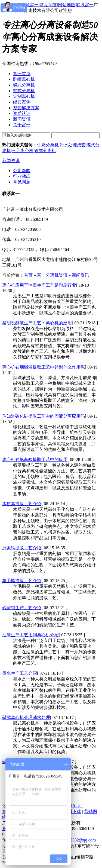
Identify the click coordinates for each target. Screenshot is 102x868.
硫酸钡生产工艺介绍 (22, 608)
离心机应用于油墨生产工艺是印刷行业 (39, 285)
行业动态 (22, 176)
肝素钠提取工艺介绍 (22, 548)
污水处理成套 (73, 145)
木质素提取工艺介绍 (22, 504)
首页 (28, 275)
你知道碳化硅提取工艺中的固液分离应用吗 (44, 416)
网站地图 (67, 5)
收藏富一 (30, 5)
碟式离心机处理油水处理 (26, 717)
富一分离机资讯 (52, 275)
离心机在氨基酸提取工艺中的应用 (35, 459)
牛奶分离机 (48, 145)
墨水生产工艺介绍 (20, 673)
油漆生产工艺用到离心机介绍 (30, 635)
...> (78, 806)
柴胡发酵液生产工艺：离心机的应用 (37, 323)
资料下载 (72, 811)
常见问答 (48, 5)
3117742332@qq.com (77, 840)
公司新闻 (22, 171)
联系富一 (85, 5)
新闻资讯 (11, 161)
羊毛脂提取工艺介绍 (22, 581)
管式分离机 (45, 151)
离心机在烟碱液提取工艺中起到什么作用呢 (44, 367)
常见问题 (22, 182)
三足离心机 (23, 151)
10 (73, 806)
